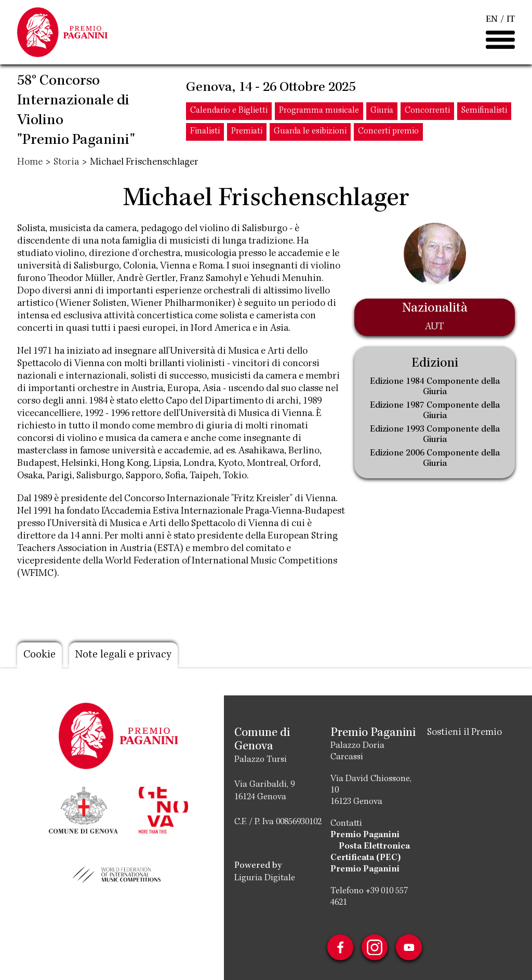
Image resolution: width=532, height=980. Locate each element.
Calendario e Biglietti (229, 111)
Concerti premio (388, 132)
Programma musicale (319, 111)
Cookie (39, 655)
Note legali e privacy (123, 655)
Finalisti (205, 132)
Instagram (375, 947)
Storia (66, 163)
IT (511, 20)
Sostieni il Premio (464, 733)
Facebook (340, 947)
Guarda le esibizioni (310, 132)
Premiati (247, 132)
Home (30, 163)
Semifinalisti (484, 111)
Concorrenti (427, 111)
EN (492, 20)
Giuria (382, 111)
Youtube (409, 947)
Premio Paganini (365, 835)
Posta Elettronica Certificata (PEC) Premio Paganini (370, 858)
